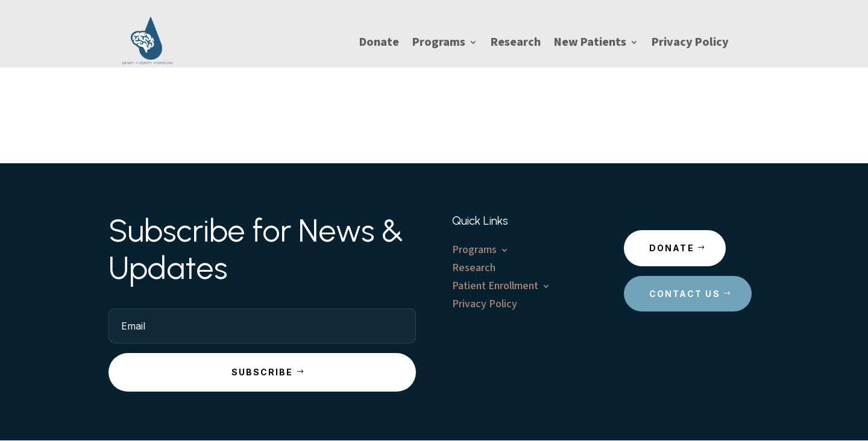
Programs (439, 44)
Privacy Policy (690, 44)
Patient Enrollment (495, 288)
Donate (379, 44)
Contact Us (685, 294)
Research (516, 44)
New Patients (590, 44)
